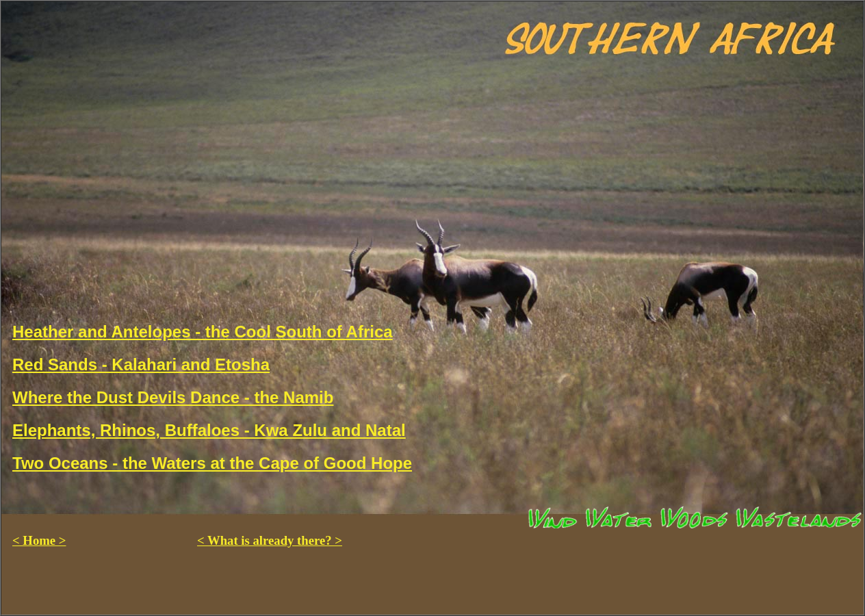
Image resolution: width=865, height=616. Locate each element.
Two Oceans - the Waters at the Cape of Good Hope (212, 463)
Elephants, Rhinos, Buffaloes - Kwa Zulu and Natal (209, 430)
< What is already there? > (270, 540)
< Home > (39, 540)
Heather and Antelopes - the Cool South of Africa (203, 332)
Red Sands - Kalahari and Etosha (141, 364)
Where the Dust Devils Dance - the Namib (173, 397)
